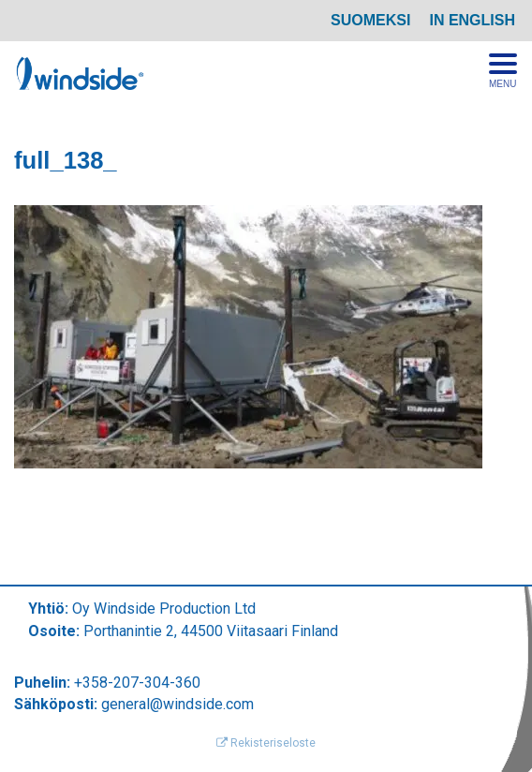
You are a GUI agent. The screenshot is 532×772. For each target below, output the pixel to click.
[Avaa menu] (503, 71)
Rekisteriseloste (266, 743)
